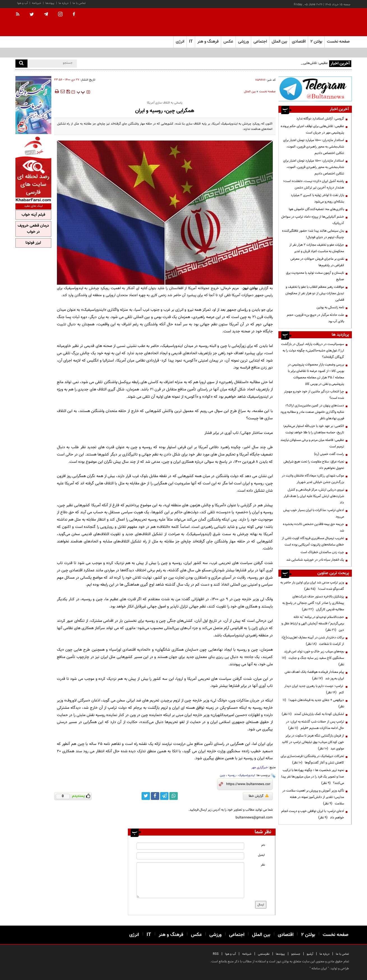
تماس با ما (79, 3)
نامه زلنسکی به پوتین (330, 307)
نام (263, 845)
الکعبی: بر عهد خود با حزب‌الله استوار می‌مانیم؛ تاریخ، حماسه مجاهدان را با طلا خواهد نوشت (314, 429)
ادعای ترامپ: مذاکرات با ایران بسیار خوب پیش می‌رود (314, 513)
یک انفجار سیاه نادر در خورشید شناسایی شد (315, 560)
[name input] (190, 846)
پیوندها (50, 3)
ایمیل (261, 855)
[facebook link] (155, 796)
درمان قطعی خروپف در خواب (33, 229)
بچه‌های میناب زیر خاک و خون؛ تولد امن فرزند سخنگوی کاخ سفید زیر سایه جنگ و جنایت (313, 658)
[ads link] (315, 89)
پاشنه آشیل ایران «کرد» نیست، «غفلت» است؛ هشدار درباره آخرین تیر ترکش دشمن (314, 184)
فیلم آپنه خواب (33, 215)
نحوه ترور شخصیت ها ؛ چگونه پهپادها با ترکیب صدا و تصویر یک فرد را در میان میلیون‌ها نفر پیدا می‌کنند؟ (313, 777)
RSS (216, 954)
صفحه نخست (338, 42)
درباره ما (64, 3)
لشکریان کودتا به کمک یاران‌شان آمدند (313, 714)
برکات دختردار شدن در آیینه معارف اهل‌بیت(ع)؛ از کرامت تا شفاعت (313, 641)
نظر (263, 865)
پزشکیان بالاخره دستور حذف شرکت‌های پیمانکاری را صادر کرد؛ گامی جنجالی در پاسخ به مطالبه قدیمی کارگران (313, 603)
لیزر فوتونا (33, 243)
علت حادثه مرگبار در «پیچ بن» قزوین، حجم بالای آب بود (315, 318)
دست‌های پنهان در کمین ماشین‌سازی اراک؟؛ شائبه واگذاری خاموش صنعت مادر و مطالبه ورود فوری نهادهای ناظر (312, 412)
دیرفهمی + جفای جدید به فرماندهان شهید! (313, 703)
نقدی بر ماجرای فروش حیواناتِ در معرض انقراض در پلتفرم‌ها (317, 262)
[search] (21, 64)
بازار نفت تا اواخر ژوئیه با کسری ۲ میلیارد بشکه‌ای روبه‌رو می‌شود (317, 198)
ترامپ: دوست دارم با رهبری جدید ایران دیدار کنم (314, 689)
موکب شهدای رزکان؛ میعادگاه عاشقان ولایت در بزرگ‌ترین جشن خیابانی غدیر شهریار (313, 479)
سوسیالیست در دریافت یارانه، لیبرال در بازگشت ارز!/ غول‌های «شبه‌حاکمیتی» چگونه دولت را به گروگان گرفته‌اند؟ (313, 351)
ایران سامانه (319, 969)
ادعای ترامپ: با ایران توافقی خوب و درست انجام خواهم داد (313, 814)
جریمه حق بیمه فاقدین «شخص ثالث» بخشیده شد (313, 527)
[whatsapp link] (174, 796)
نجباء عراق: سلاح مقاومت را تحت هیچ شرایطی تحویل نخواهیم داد (314, 465)
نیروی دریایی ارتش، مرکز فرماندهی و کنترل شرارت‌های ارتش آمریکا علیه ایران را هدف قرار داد (314, 496)
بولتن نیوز (250, 288)
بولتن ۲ (316, 42)
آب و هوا (22, 3)
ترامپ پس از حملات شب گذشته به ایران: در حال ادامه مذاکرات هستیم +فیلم (315, 725)
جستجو (296, 954)
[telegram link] (164, 796)
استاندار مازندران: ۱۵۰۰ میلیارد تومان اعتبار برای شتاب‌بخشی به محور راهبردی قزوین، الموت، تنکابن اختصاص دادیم (314, 147)
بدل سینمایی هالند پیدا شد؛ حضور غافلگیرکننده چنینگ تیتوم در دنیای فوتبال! (313, 234)
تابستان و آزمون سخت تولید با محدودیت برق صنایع (315, 276)
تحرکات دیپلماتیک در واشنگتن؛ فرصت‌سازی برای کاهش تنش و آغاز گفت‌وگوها (312, 759)
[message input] (190, 880)
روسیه (232, 775)
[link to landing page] (324, 22)
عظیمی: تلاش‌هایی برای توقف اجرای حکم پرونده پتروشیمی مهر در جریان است (312, 129)
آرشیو (310, 954)
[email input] (190, 856)
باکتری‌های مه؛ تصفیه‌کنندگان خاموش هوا (316, 209)
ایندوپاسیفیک (247, 775)
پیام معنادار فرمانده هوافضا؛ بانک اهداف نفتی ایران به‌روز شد (314, 675)
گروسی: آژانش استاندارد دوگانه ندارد (320, 119)
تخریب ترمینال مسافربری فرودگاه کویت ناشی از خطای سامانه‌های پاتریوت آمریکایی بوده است (313, 541)
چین (222, 775)
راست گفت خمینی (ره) (329, 454)
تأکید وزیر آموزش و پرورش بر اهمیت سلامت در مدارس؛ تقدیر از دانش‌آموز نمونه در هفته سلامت (313, 797)
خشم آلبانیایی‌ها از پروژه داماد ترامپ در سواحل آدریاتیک (313, 220)
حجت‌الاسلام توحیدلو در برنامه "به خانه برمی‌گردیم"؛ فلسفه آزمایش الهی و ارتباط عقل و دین (313, 624)
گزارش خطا (259, 796)
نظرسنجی (264, 954)
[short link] (248, 784)
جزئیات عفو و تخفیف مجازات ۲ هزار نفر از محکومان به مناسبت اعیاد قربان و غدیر (317, 248)
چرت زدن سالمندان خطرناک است (322, 552)
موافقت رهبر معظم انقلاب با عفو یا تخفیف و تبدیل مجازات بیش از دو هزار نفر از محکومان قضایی (315, 293)
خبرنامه (37, 3)
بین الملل (250, 92)
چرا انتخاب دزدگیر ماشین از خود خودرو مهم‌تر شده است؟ (314, 395)
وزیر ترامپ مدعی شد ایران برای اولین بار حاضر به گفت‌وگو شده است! (312, 586)
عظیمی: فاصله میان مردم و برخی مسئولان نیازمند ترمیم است (312, 443)
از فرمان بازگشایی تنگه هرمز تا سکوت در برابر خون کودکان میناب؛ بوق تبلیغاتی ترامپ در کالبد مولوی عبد (313, 742)
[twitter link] (146, 796)
